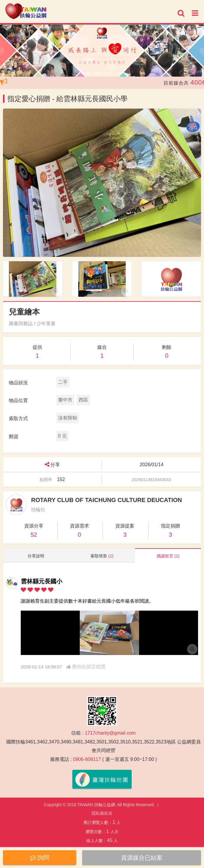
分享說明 (36, 556)
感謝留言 (168, 556)
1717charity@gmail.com (110, 733)
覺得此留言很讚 (86, 667)
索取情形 (102, 556)
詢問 (40, 858)
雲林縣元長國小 (42, 581)
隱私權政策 (102, 813)
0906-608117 (87, 759)
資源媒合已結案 (142, 858)
